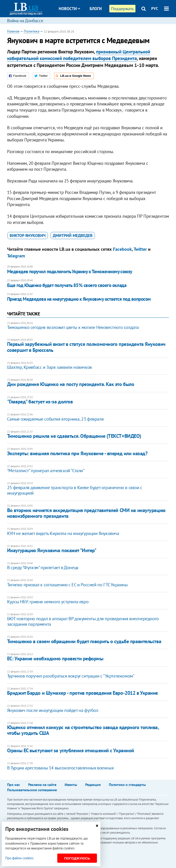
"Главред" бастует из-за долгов (40, 402)
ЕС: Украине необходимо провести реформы (55, 659)
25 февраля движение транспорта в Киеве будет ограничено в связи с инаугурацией (75, 490)
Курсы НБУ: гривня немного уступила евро (48, 602)
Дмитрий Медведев (73, 236)
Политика (32, 31)
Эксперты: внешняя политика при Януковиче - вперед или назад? (77, 453)
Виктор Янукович (28, 236)
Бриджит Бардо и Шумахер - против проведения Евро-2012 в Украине (82, 693)
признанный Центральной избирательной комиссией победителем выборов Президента (79, 55)
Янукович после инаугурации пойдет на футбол (53, 710)
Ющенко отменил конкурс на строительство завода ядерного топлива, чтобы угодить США (83, 730)
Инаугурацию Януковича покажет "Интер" (52, 550)
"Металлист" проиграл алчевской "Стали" (46, 471)
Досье (92, 26)
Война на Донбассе (25, 21)
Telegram (16, 256)
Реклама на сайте (42, 785)
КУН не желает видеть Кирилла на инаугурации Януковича (63, 533)
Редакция (93, 785)
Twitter (140, 249)
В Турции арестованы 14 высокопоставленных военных (60, 768)
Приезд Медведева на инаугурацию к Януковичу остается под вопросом (79, 299)
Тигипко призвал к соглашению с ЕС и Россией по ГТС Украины (67, 585)
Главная (13, 31)
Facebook (122, 249)
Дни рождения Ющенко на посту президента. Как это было (71, 384)
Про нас (14, 785)
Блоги (96, 9)
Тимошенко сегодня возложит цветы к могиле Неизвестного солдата (73, 327)
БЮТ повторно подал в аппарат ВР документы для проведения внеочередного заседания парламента (83, 621)
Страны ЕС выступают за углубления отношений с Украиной (71, 750)
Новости (69, 9)
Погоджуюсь (77, 858)
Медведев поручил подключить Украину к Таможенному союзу (70, 271)
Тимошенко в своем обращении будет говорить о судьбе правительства (84, 641)
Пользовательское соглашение (32, 790)
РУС (155, 8)
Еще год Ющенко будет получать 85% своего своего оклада (67, 285)
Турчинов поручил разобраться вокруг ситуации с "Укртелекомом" (71, 676)
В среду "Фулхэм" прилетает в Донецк (43, 568)
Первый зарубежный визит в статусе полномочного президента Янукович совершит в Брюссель (86, 347)
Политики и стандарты (127, 785)
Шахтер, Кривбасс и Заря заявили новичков (49, 367)
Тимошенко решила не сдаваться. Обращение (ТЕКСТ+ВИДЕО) (74, 436)
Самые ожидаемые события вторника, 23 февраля (55, 419)
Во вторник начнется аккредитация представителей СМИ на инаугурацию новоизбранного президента (86, 513)
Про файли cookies (19, 858)
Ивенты (71, 785)
